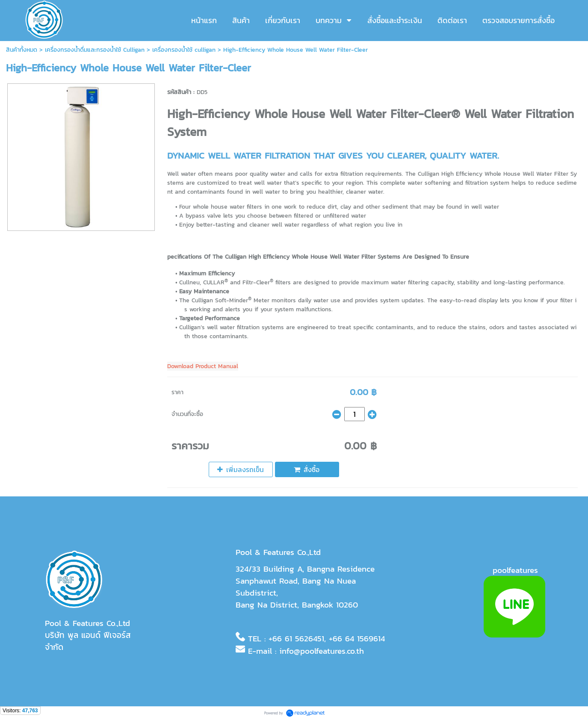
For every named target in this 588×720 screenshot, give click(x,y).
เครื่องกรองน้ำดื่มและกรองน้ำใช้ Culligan (95, 50)
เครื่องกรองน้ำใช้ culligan (184, 50)
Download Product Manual (203, 366)
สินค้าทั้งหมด (22, 50)
